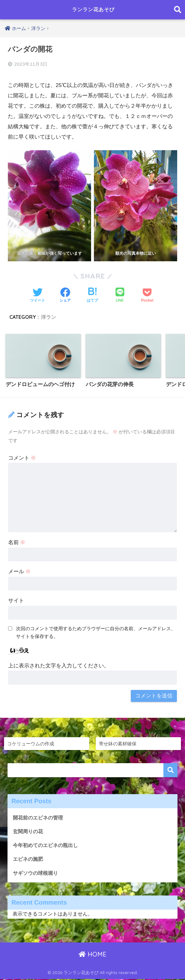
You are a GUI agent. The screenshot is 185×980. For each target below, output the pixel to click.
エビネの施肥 (29, 859)
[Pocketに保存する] (147, 296)
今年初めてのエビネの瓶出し (47, 845)
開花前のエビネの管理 (39, 817)
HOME (92, 955)
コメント (22, 458)
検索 (170, 770)
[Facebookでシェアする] (65, 296)
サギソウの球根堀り (37, 873)
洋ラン (49, 317)
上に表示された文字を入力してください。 (59, 666)
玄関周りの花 (29, 831)
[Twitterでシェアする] (38, 296)
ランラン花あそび (93, 10)
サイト (16, 601)
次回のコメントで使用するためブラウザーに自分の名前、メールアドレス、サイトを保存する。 (96, 632)
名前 (17, 543)
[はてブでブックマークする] (92, 296)
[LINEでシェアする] (120, 296)
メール (20, 572)
